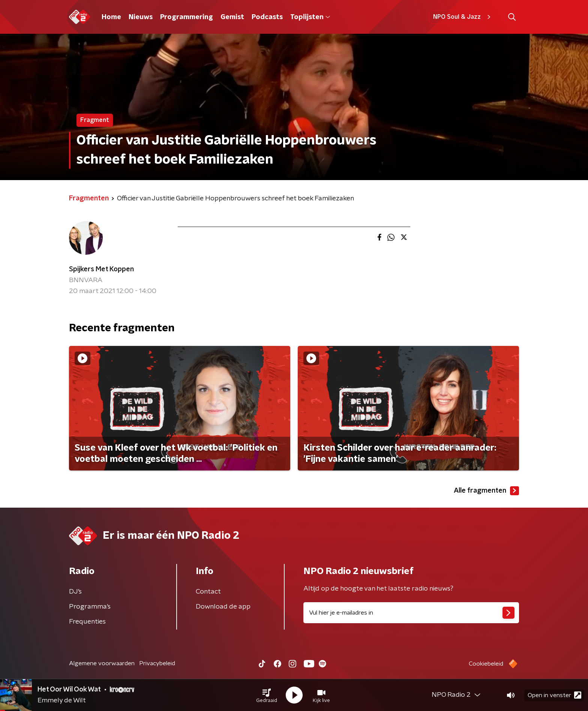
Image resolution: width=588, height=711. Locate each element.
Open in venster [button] (554, 695)
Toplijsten (310, 17)
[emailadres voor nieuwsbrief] (411, 613)
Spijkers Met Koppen (101, 269)
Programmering (187, 17)
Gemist (232, 17)
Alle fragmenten (486, 491)
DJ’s (75, 592)
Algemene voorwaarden (102, 663)
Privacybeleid (157, 663)
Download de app (223, 607)
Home (111, 17)
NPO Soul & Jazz (463, 17)
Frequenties (87, 622)
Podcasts (267, 17)
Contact (208, 592)
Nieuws (141, 17)
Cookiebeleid (486, 664)
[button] (267, 695)
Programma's (90, 607)
